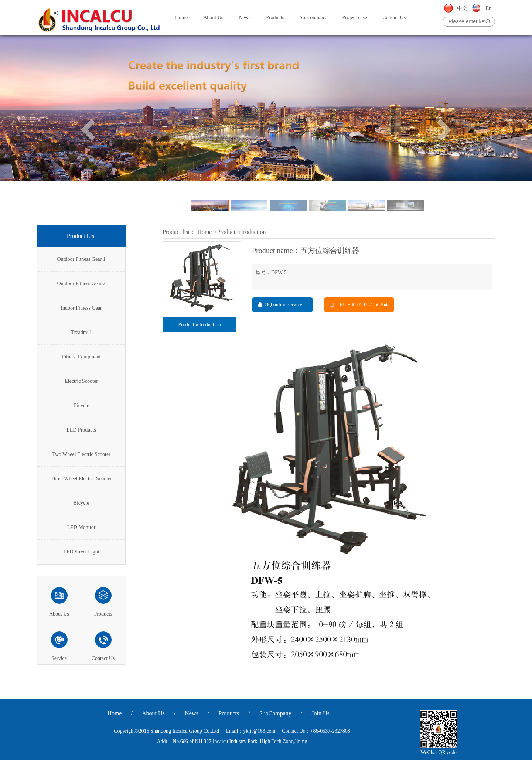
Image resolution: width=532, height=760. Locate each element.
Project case (354, 18)
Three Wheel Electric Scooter (81, 479)
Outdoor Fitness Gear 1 (81, 259)
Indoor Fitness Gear (81, 308)
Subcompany (313, 18)
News (245, 18)
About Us (213, 18)
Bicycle (81, 405)
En (488, 8)
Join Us (320, 713)
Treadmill (81, 332)
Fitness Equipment (81, 357)
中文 (462, 8)
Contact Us (394, 18)
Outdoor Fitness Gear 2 (81, 284)
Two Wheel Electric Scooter (81, 454)
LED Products (81, 430)
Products (275, 18)
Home (181, 18)
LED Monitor (81, 527)
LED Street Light (81, 552)
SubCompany (275, 713)
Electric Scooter (81, 381)
